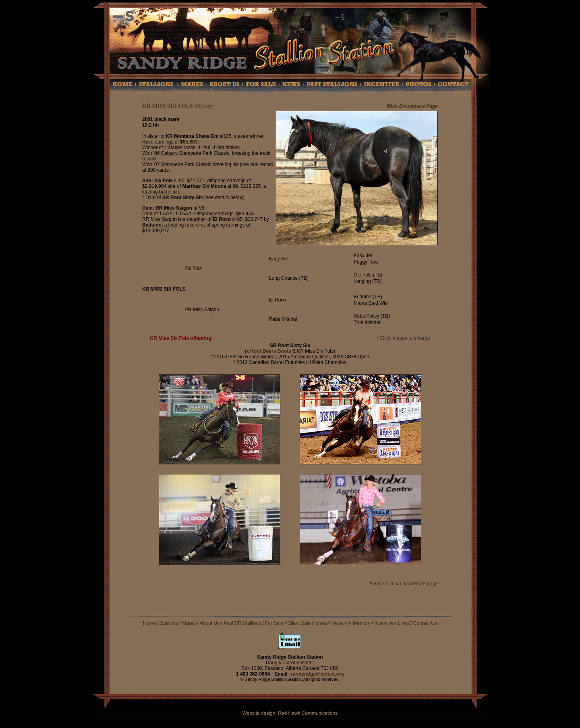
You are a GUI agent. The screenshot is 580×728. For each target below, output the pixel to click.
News (338, 623)
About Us (210, 623)
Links (404, 623)
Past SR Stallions (242, 623)
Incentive (384, 623)
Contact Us (425, 623)
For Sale (274, 623)
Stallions (169, 623)
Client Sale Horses (308, 623)
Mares (189, 623)
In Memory (359, 623)
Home (149, 623)
